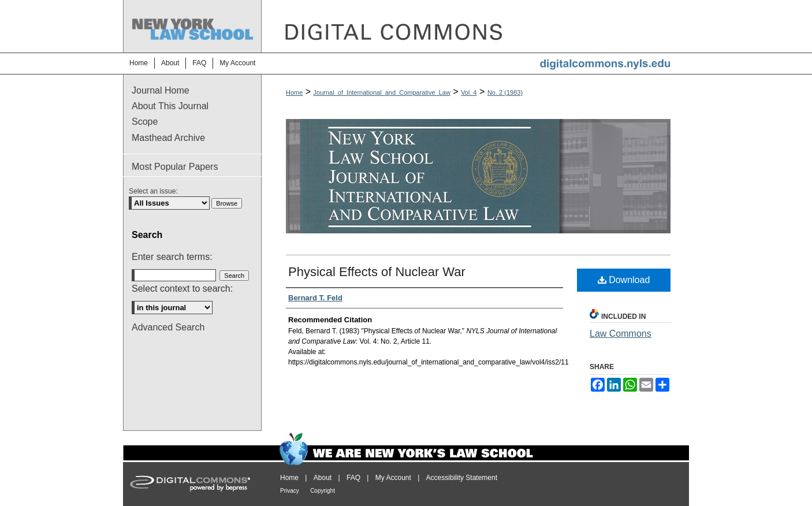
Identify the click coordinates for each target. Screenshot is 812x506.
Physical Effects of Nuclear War (377, 272)
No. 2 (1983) (505, 92)
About (323, 478)
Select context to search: (182, 289)
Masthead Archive (168, 138)
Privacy (290, 491)
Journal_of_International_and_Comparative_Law (382, 92)
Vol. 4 (469, 92)
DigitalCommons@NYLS (475, 26)
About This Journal (170, 106)
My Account (393, 478)
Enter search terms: (172, 257)
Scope (145, 122)
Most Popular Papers (175, 167)
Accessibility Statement (462, 478)
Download (624, 280)
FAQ (353, 478)
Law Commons (621, 334)
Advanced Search (168, 327)
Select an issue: (153, 191)
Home (294, 92)
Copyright (323, 491)
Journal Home (161, 90)
